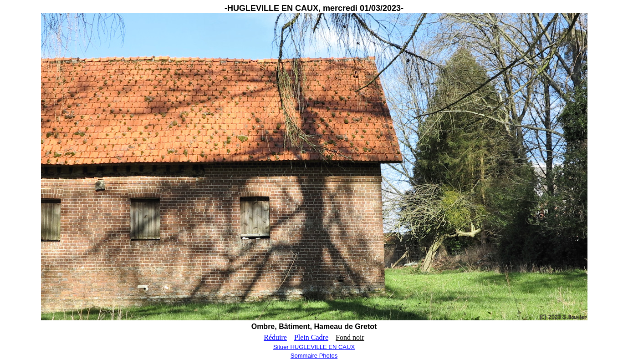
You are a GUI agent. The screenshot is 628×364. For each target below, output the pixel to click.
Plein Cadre (311, 337)
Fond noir (350, 337)
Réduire (275, 337)
